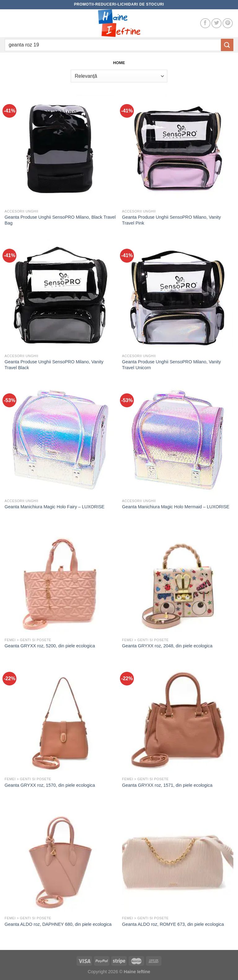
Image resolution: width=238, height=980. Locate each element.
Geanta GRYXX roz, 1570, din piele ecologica (50, 785)
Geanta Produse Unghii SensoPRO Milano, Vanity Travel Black (54, 365)
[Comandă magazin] (119, 76)
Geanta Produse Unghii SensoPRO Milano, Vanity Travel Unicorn (172, 365)
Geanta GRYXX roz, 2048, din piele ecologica (167, 646)
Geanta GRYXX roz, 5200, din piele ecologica (50, 646)
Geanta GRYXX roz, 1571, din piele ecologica (167, 785)
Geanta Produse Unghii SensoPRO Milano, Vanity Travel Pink (172, 220)
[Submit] (227, 45)
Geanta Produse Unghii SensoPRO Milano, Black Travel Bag (60, 220)
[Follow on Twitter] (216, 23)
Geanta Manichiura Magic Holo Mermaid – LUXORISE (176, 507)
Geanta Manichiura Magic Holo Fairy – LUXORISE (55, 507)
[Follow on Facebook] (205, 23)
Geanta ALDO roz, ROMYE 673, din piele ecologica (173, 924)
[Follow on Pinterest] (228, 23)
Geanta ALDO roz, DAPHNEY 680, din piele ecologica (58, 924)
